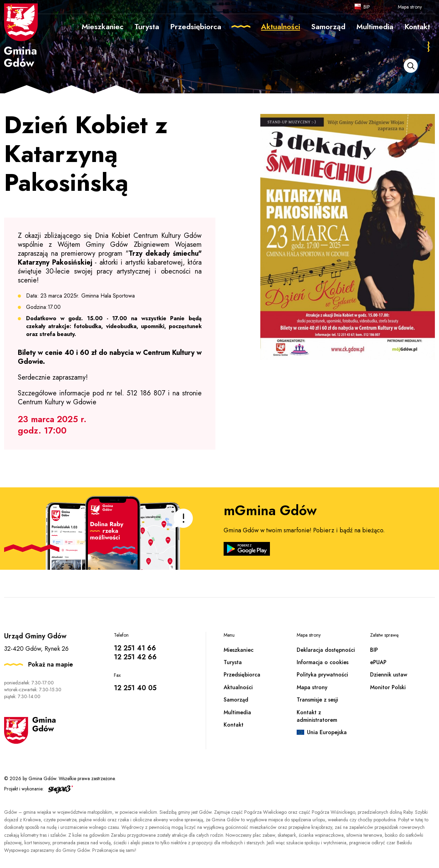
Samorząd (236, 700)
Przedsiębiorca (242, 675)
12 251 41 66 (135, 648)
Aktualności (238, 687)
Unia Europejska (327, 732)
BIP (367, 7)
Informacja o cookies (323, 662)
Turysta (233, 662)
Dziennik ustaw (389, 675)
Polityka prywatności (322, 675)
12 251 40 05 (135, 688)
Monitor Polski (388, 687)
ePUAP (378, 662)
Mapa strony (410, 7)
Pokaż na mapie (51, 664)
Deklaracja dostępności (326, 650)
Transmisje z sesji (317, 700)
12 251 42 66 (135, 657)
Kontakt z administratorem (317, 716)
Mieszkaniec (239, 650)
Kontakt (234, 725)
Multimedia (237, 712)
